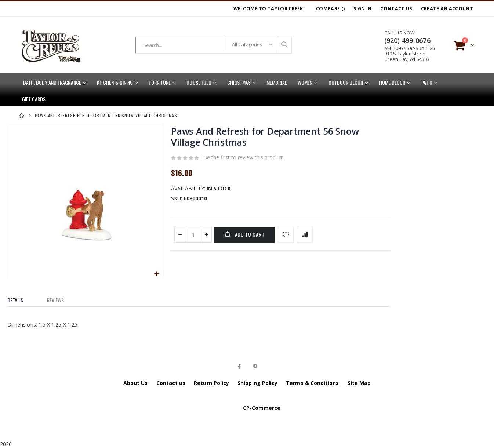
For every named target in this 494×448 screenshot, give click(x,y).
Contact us (171, 382)
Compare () (330, 9)
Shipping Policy (257, 382)
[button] (157, 274)
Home (22, 116)
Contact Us (396, 9)
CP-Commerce (262, 407)
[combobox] (214, 45)
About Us (136, 382)
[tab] (21, 298)
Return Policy (211, 382)
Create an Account (447, 9)
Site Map (359, 382)
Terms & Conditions (312, 382)
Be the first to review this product (243, 158)
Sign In (362, 9)
